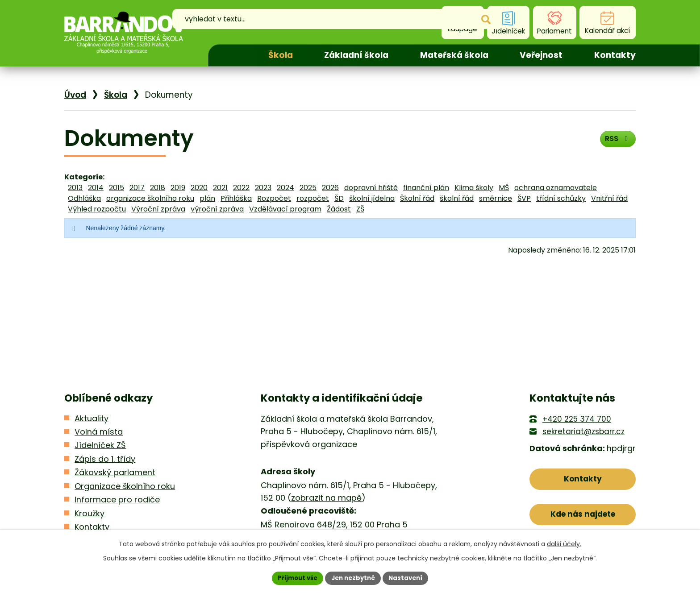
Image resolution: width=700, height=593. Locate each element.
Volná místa (99, 432)
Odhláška (84, 198)
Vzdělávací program (285, 209)
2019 (178, 188)
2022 (241, 188)
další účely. (564, 543)
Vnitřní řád (609, 198)
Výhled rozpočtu (97, 209)
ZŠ (360, 209)
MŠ (504, 188)
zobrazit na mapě (326, 498)
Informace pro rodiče (117, 500)
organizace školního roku (150, 198)
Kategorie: (84, 177)
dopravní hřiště (371, 188)
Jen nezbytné (353, 577)
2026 (330, 188)
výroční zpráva (217, 209)
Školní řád (417, 198)
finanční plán (426, 188)
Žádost (339, 209)
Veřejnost (541, 55)
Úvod (230, 55)
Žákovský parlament (115, 472)
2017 (137, 188)
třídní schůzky (561, 198)
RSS (616, 141)
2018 (158, 188)
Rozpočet (274, 198)
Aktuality (92, 418)
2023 (263, 188)
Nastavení (409, 577)
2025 (308, 188)
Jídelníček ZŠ (100, 445)
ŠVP (524, 198)
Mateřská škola (454, 55)
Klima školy (474, 188)
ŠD (339, 198)
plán (207, 198)
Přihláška (236, 198)
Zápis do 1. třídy (105, 459)
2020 (199, 188)
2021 (220, 188)
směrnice (496, 198)
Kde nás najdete (583, 518)
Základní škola (356, 55)
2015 (117, 188)
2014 (96, 188)
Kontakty (615, 55)
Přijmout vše (294, 577)
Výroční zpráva (158, 209)
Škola (281, 55)
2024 (285, 188)
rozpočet (313, 198)
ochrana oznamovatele (556, 188)
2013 (75, 188)
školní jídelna (372, 198)
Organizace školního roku (125, 486)
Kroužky (90, 513)
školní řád (457, 198)
